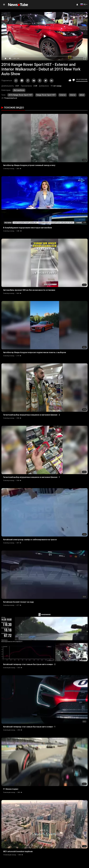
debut (82, 95)
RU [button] (83, 4)
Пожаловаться (9, 98)
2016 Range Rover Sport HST (20, 95)
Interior (73, 95)
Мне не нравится (74, 80)
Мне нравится (70, 80)
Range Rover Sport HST (46, 95)
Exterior (63, 95)
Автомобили (19, 90)
